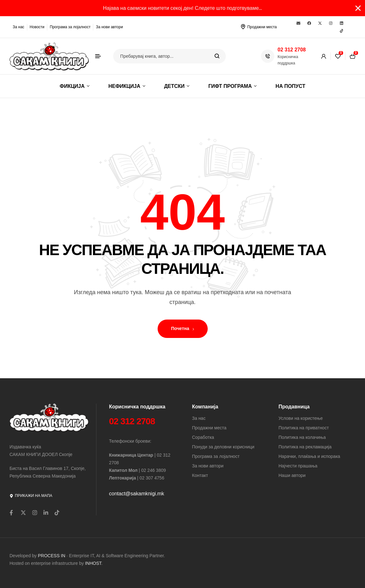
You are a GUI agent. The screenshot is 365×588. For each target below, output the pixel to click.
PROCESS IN (52, 556)
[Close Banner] (358, 8)
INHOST (93, 563)
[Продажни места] (243, 27)
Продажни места (262, 27)
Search (217, 56)
